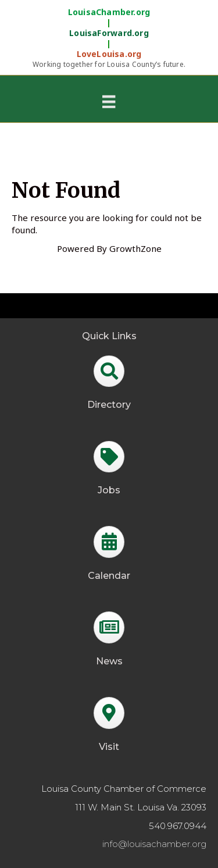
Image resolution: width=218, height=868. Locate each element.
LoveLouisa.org (109, 54)
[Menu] (109, 101)
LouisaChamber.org (109, 12)
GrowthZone (135, 248)
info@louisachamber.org (154, 844)
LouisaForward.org (109, 33)
